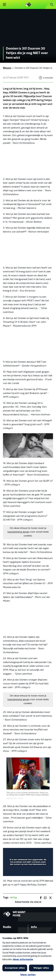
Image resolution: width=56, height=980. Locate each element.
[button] (4, 5)
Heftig (13, 898)
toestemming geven (18, 532)
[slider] (28, 871)
